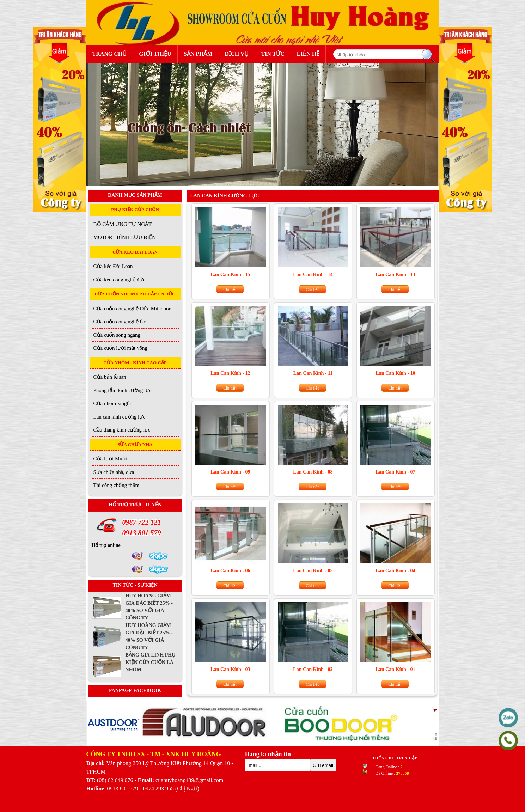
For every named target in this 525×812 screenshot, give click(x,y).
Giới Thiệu (155, 54)
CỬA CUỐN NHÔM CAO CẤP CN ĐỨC (135, 294)
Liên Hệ (308, 54)
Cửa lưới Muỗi (110, 459)
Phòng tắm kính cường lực (123, 390)
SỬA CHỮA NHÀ (135, 444)
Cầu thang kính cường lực (122, 430)
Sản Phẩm (200, 53)
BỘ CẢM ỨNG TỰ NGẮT (123, 224)
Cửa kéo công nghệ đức (119, 280)
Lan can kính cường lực (119, 417)
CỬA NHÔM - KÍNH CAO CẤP (135, 363)
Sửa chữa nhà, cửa (114, 472)
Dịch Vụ (237, 54)
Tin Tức (273, 54)
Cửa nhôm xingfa (112, 403)
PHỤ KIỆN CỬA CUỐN (135, 210)
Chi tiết (230, 289)
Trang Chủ (110, 54)
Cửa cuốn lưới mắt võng (121, 348)
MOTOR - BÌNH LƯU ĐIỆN (125, 237)
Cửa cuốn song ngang (117, 335)
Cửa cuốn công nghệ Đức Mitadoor (132, 309)
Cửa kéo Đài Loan (113, 266)
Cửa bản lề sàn (110, 377)
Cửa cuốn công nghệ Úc (120, 322)
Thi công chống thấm (117, 485)
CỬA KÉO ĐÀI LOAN (135, 252)
